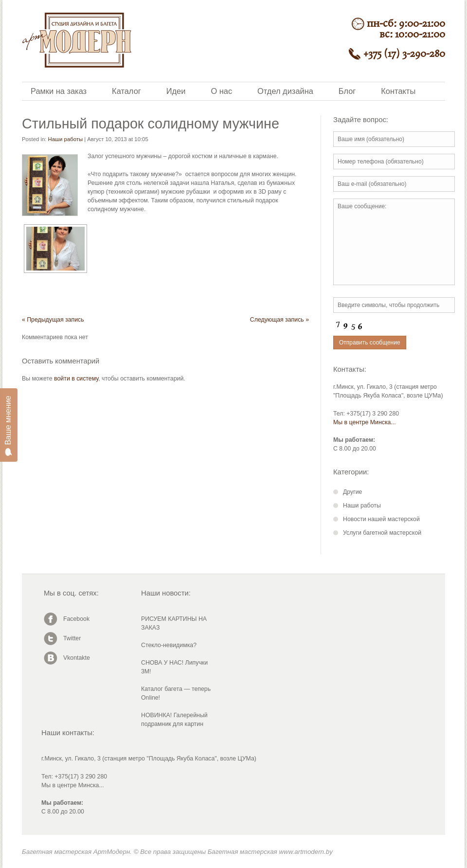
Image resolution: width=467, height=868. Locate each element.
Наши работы (66, 139)
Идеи (176, 91)
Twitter (72, 638)
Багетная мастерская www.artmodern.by (270, 852)
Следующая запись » (279, 320)
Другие (352, 492)
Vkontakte (77, 658)
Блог (347, 91)
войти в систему (76, 379)
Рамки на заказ (59, 91)
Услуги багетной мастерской (382, 533)
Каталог (126, 91)
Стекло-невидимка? (169, 645)
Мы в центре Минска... (365, 422)
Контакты (398, 91)
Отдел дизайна (285, 91)
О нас (221, 91)
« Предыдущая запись (53, 320)
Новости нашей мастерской (381, 519)
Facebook (76, 619)
